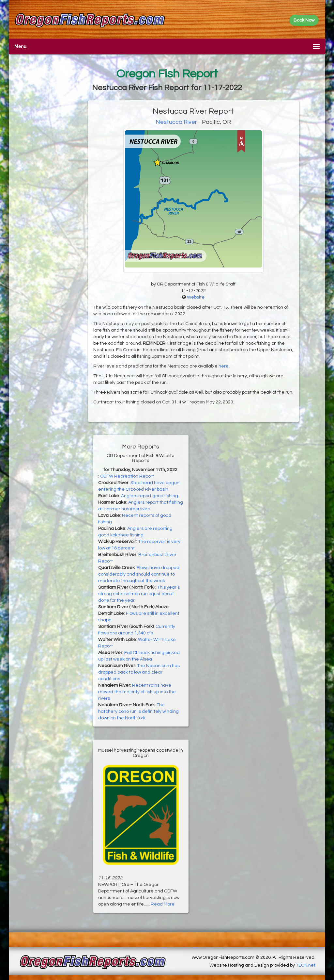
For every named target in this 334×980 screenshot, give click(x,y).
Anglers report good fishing (150, 496)
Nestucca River (176, 122)
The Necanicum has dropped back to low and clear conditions (139, 672)
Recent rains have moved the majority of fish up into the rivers (137, 692)
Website (196, 297)
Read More (163, 904)
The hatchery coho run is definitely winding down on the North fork (138, 711)
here (224, 366)
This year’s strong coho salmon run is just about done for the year (139, 594)
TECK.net (306, 965)
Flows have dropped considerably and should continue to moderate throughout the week (139, 574)
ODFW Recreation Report (127, 476)
